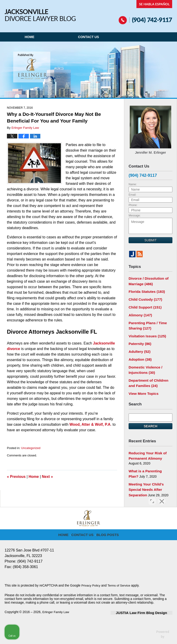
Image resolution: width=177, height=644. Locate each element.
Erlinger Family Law (57, 599)
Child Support (143, 304)
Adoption (139, 352)
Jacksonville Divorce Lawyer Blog (40, 15)
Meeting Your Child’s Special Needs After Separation (144, 476)
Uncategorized (31, 448)
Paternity (139, 338)
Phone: (133, 204)
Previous (16, 477)
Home (29, 37)
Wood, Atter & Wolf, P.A (90, 424)
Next (47, 477)
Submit (151, 239)
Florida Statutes (145, 289)
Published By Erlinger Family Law (146, 12)
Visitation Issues (146, 330)
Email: (132, 194)
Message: (135, 214)
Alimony (139, 311)
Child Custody (144, 296)
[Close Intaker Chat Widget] (162, 497)
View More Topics (142, 383)
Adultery (139, 345)
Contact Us (89, 37)
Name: (133, 183)
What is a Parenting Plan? (148, 459)
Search (150, 416)
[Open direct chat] (152, 497)
